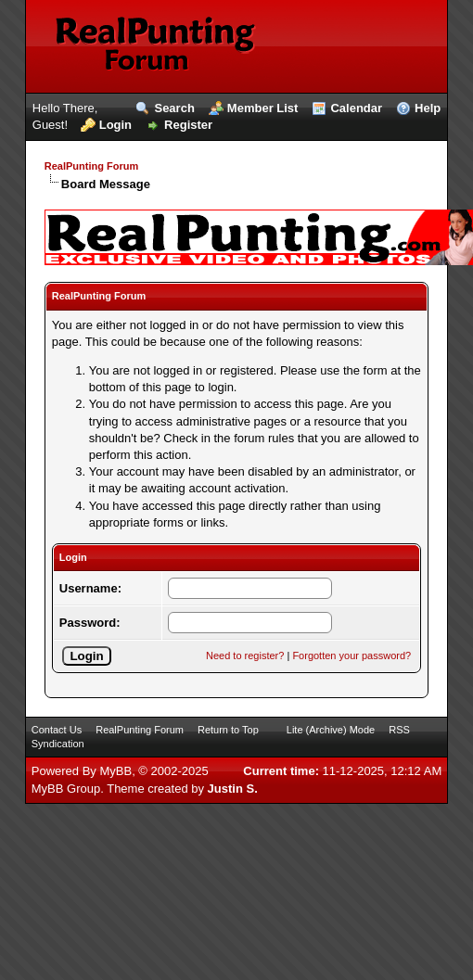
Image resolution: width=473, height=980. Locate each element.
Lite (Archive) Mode (331, 730)
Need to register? (245, 655)
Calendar (356, 108)
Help (428, 108)
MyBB (115, 771)
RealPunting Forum (91, 166)
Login (115, 125)
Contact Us (57, 730)
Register (188, 125)
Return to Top (228, 730)
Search (174, 108)
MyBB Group (66, 789)
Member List (263, 108)
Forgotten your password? (352, 655)
